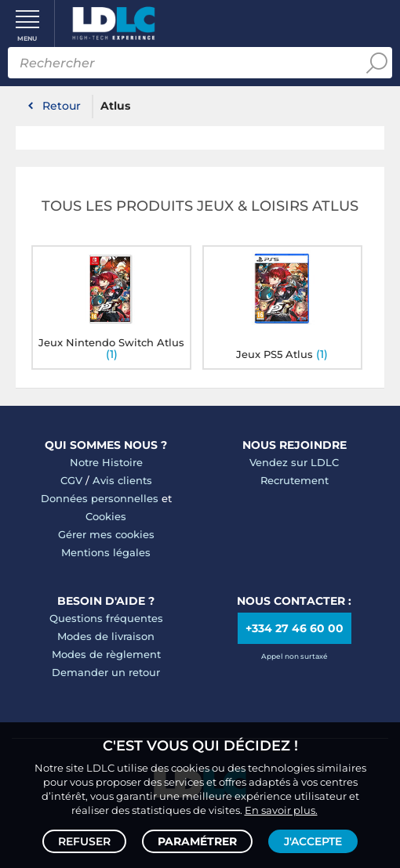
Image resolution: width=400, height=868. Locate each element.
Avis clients (122, 480)
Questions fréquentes (106, 618)
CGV (71, 480)
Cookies (106, 516)
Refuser (84, 841)
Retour (62, 106)
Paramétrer (197, 841)
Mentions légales (106, 552)
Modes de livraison (106, 636)
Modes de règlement (106, 654)
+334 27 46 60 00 (295, 628)
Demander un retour (106, 672)
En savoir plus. (281, 810)
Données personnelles (100, 498)
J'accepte (313, 841)
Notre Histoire (106, 462)
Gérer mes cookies (106, 534)
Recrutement (295, 480)
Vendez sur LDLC (294, 462)
